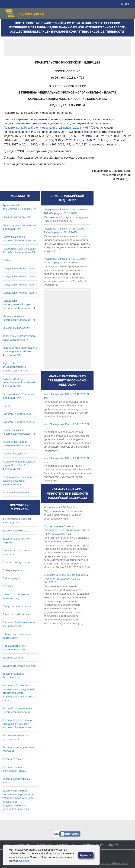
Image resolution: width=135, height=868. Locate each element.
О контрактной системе (17, 614)
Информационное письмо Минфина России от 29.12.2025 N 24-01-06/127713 (66, 579)
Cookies (24, 861)
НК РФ (6, 406)
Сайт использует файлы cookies (109, 863)
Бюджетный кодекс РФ (16, 217)
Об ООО (8, 586)
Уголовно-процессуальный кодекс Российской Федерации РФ (19, 481)
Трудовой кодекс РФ (15, 453)
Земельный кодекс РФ (16, 328)
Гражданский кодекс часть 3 (20, 285)
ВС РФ (114, 845)
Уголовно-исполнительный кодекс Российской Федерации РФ (19, 465)
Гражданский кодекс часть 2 (20, 276)
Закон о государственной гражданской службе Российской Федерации (18, 724)
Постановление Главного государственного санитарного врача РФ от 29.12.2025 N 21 (66, 530)
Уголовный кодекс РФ (16, 492)
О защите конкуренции (16, 562)
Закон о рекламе (13, 759)
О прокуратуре (11, 578)
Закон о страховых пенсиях (19, 666)
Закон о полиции (13, 658)
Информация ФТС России (60, 507)
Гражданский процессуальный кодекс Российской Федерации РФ (19, 304)
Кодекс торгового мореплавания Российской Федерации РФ (19, 382)
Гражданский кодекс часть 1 (20, 268)
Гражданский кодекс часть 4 (20, 293)
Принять (86, 855)
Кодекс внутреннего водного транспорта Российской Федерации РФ (20, 351)
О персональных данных (18, 606)
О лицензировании (14, 570)
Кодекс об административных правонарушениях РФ (16, 367)
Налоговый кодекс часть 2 (18, 422)
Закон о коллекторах (15, 531)
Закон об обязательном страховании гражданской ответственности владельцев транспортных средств (19, 693)
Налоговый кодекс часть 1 (18, 414)
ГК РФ (6, 260)
